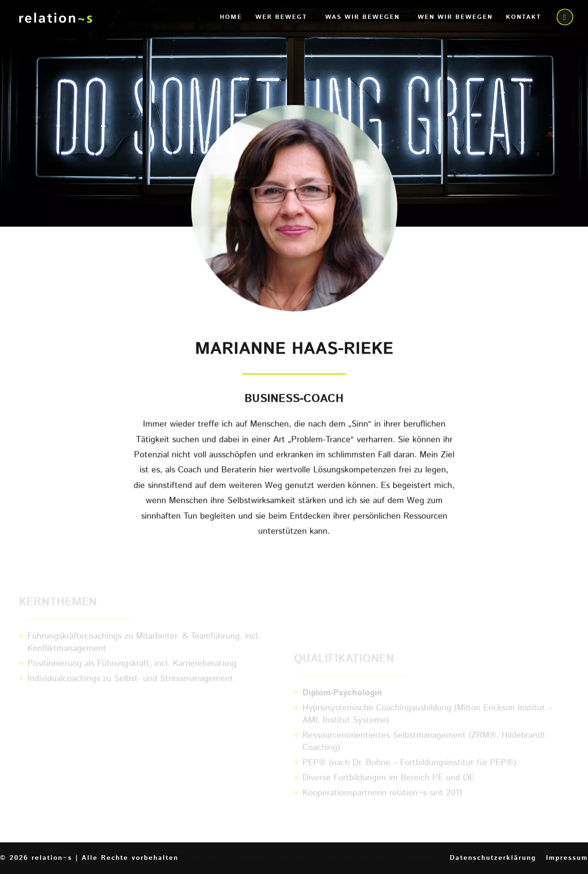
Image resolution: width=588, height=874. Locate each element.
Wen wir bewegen (455, 18)
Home (231, 18)
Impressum (567, 858)
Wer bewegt (281, 18)
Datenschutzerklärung (493, 858)
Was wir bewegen (362, 18)
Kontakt (524, 18)
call (564, 18)
